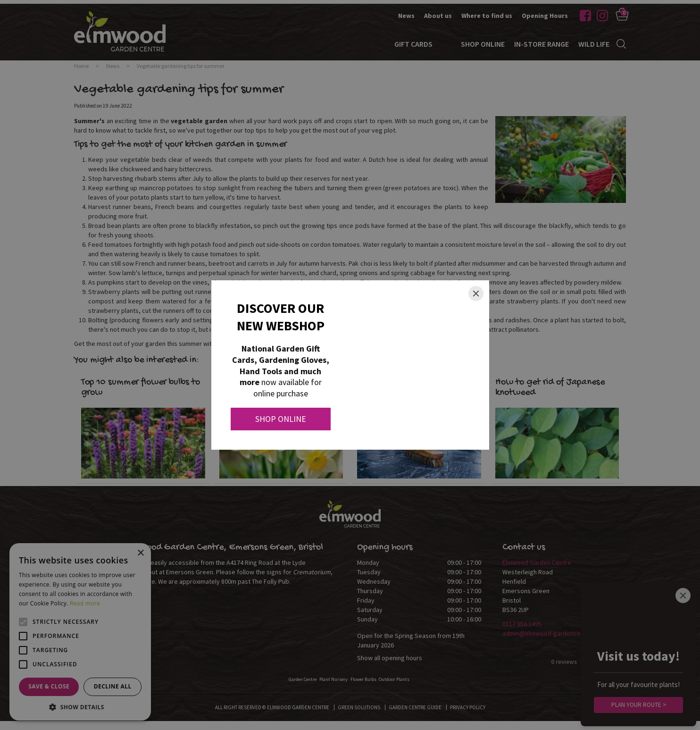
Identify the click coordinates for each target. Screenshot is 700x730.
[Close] (476, 294)
